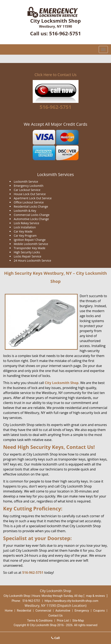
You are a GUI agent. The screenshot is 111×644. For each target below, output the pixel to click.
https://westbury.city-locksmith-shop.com (71, 601)
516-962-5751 (65, 33)
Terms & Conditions (40, 621)
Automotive (63, 611)
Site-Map (78, 621)
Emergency (82, 611)
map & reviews (96, 596)
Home (9, 611)
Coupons (99, 611)
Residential (24, 611)
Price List (63, 621)
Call (55, 638)
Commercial (43, 611)
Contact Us (55, 616)
